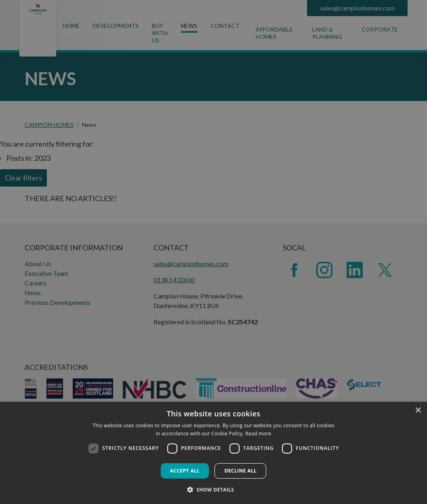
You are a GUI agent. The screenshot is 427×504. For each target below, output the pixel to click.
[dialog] (213, 453)
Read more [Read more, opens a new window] (258, 434)
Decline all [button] (240, 471)
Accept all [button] (185, 471)
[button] (214, 489)
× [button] (418, 411)
